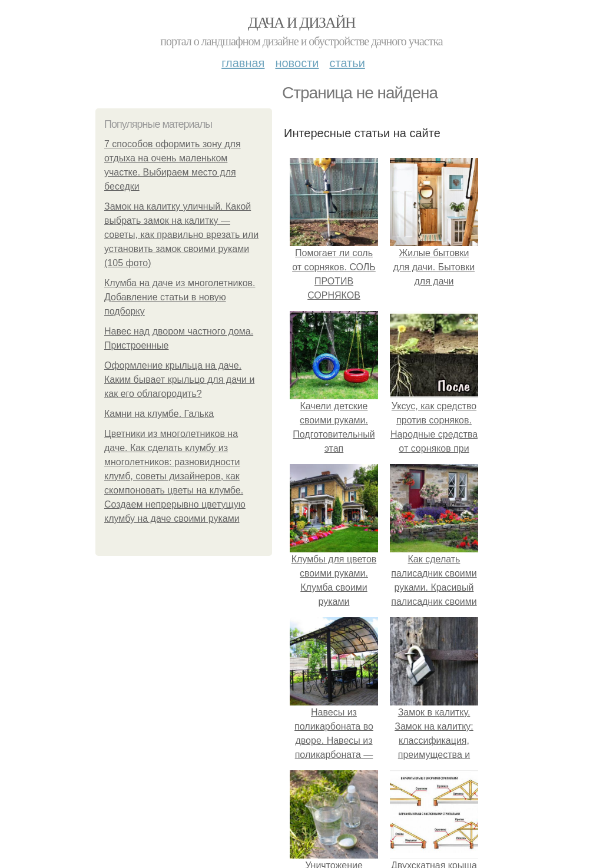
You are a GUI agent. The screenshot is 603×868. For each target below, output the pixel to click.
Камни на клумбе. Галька (159, 414)
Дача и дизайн (301, 23)
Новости (297, 63)
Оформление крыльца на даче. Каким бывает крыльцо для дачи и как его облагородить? (179, 380)
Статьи (347, 63)
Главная (243, 63)
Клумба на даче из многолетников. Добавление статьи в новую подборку (180, 297)
